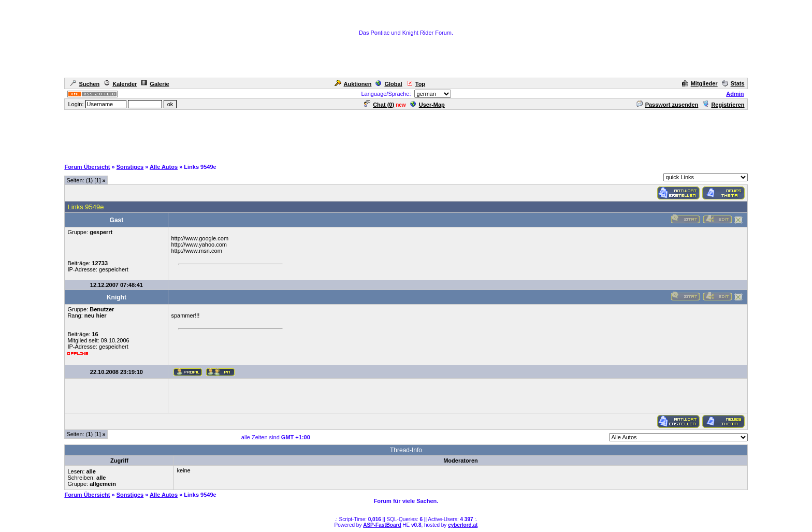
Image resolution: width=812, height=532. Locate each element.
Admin (735, 94)
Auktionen (353, 84)
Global (389, 84)
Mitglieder (700, 83)
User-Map (427, 105)
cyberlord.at (463, 525)
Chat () (379, 105)
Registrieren (723, 105)
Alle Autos (164, 167)
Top (416, 84)
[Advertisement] (406, 134)
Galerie (155, 84)
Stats (733, 83)
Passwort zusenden (668, 105)
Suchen (85, 84)
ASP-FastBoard (382, 525)
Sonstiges (130, 167)
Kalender (120, 84)
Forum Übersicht (87, 167)
